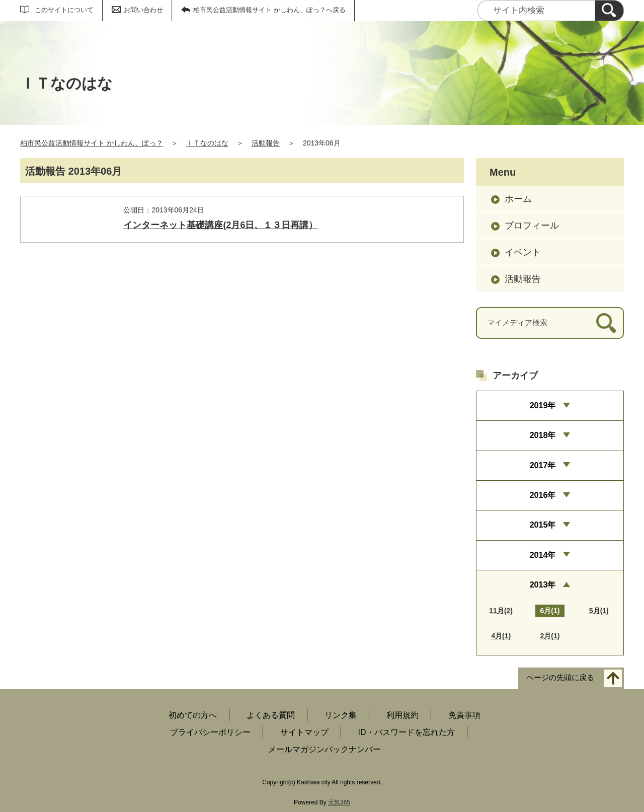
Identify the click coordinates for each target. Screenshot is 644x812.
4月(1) (501, 636)
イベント (523, 252)
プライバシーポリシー (210, 732)
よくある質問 (271, 715)
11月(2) (501, 611)
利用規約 (403, 715)
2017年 (543, 465)
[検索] (609, 11)
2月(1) (550, 636)
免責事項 (464, 715)
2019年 (543, 405)
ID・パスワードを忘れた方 (407, 732)
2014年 (543, 555)
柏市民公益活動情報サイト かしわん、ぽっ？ (92, 143)
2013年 (543, 585)
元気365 (339, 802)
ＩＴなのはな (207, 143)
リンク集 (341, 715)
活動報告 (266, 143)
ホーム (518, 199)
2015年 (543, 525)
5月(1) (599, 611)
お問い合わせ (143, 10)
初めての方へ (193, 715)
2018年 (543, 435)
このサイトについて (64, 10)
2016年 (543, 495)
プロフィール (532, 226)
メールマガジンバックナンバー (325, 749)
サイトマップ (304, 732)
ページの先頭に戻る (560, 678)
